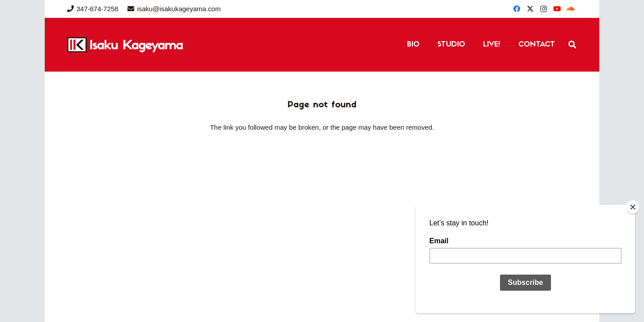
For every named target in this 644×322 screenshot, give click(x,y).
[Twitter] (530, 9)
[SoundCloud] (570, 9)
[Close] (633, 207)
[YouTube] (557, 9)
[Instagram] (543, 9)
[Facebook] (517, 9)
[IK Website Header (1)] (146, 45)
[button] (572, 45)
